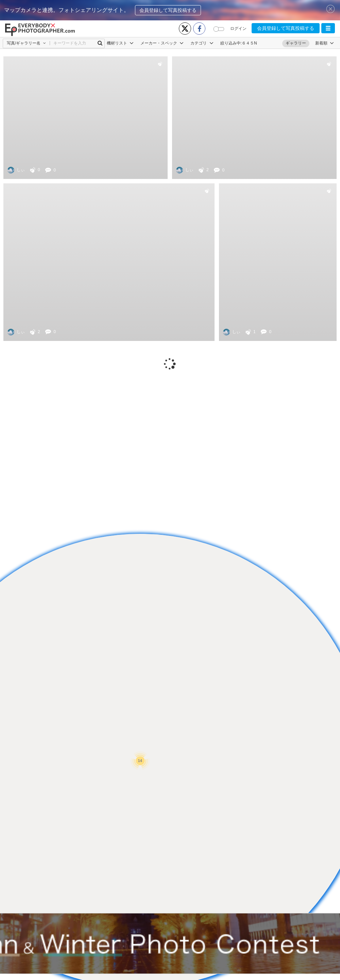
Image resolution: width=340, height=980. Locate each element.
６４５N (249, 43)
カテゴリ (202, 43)
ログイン (238, 29)
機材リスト (120, 43)
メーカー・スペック (162, 43)
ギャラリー (296, 43)
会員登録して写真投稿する (168, 10)
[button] (328, 28)
